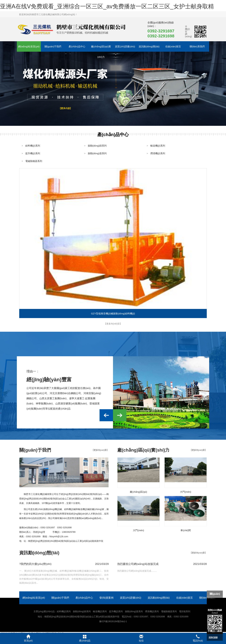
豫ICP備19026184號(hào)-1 (113, 621)
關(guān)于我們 (53, 48)
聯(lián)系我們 (197, 48)
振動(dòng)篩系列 (96, 146)
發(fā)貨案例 (106, 598)
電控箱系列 (185, 611)
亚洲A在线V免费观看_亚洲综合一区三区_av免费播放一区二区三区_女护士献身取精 (107, 6)
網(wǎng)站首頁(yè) (29, 48)
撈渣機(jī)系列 (157, 153)
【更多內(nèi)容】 (113, 324)
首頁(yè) (28, 638)
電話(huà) (198, 638)
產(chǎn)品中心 (77, 48)
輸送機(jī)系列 (157, 146)
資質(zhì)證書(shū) (125, 48)
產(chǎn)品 (85, 638)
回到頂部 (213, 638)
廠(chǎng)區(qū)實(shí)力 (101, 50)
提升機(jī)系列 (32, 153)
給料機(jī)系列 (32, 146)
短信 (141, 638)
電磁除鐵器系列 (33, 161)
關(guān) (215, 594)
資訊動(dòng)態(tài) (149, 48)
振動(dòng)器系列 (96, 153)
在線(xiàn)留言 (173, 48)
